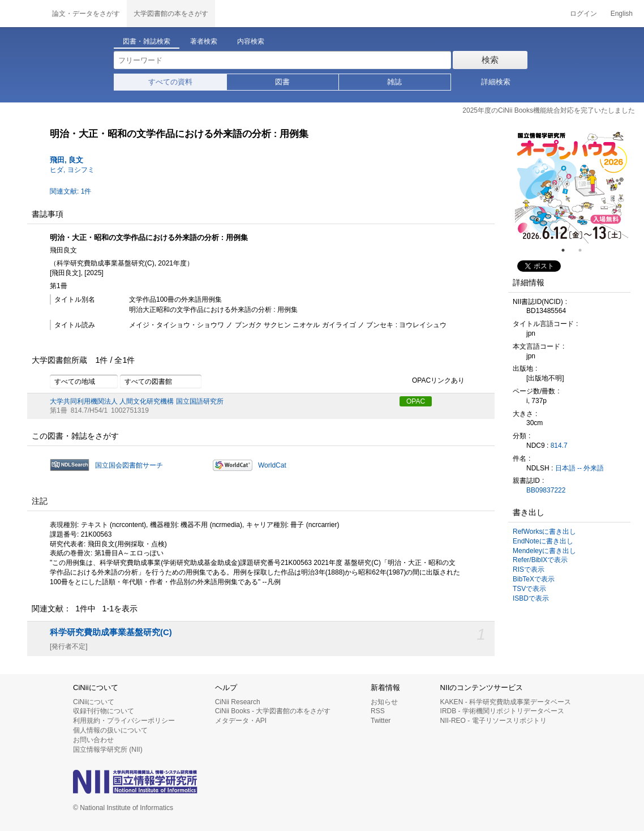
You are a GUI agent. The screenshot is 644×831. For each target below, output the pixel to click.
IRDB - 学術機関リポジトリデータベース (502, 711)
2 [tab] (585, 250)
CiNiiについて (94, 702)
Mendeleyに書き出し (544, 551)
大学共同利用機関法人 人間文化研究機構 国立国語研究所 (137, 401)
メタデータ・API (241, 721)
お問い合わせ (93, 740)
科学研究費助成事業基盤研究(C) (111, 632)
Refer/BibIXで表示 (540, 560)
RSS (378, 711)
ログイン (583, 14)
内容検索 (251, 41)
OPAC (416, 401)
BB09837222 (546, 490)
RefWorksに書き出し (544, 532)
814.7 (559, 446)
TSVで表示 (529, 589)
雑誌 (394, 82)
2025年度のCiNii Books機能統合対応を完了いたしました (549, 110)
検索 (490, 60)
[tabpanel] (572, 187)
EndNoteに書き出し (543, 541)
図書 (282, 82)
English (622, 14)
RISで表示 (529, 569)
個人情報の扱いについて (110, 730)
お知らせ (384, 702)
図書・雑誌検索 (147, 41)
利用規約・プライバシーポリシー (124, 721)
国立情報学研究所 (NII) (108, 749)
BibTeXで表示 (534, 579)
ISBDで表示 (531, 598)
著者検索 (204, 41)
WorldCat (272, 465)
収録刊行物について (104, 711)
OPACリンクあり (432, 381)
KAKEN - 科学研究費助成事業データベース (506, 702)
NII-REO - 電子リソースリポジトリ (493, 721)
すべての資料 (170, 82)
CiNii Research (238, 702)
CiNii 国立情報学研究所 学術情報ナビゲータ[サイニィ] (23, 14)
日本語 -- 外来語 (580, 468)
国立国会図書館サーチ (129, 465)
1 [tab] (568, 250)
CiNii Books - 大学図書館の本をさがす (273, 711)
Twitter (381, 721)
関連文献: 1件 (70, 191)
